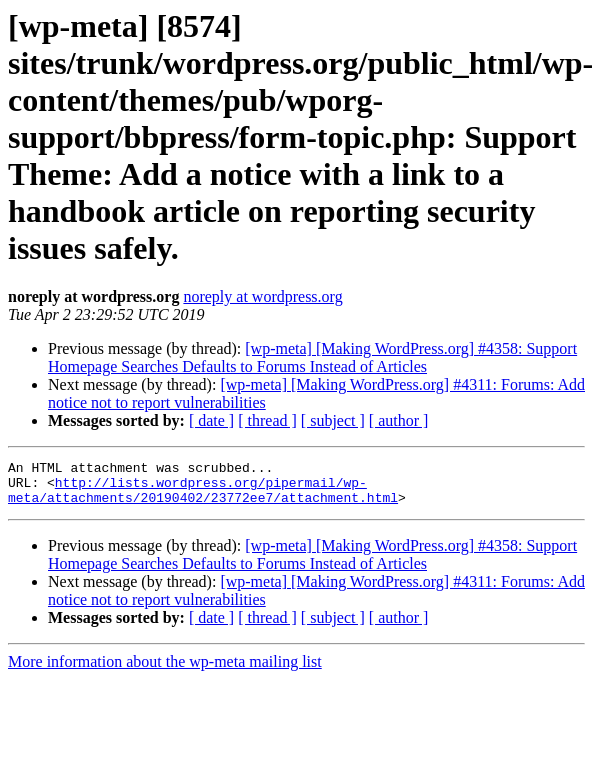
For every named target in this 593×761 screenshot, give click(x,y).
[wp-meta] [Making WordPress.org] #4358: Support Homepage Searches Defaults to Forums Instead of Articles (312, 357)
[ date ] (211, 420)
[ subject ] (333, 420)
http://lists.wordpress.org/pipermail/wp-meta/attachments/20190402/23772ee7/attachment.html (203, 497)
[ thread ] (267, 420)
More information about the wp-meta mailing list (165, 670)
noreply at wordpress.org (262, 296)
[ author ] (399, 420)
